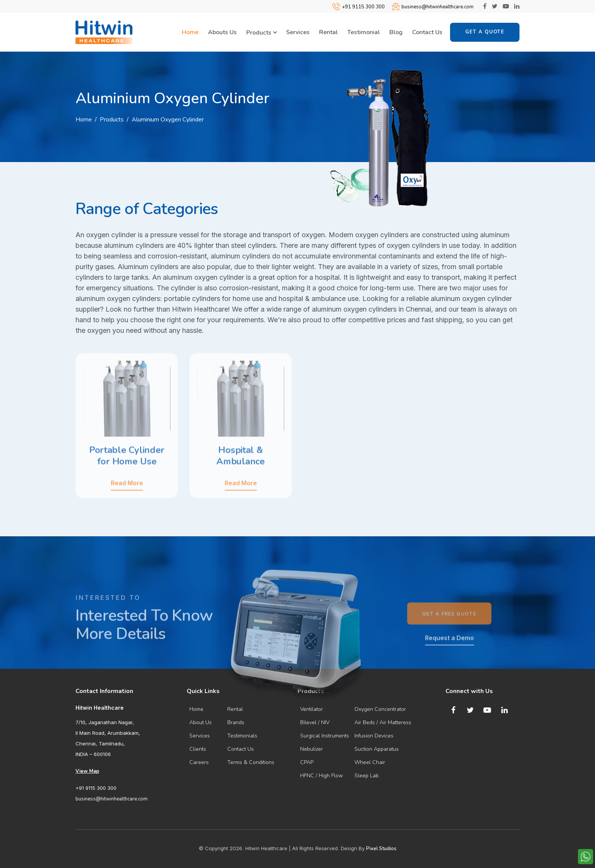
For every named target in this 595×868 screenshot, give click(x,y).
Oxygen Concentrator (380, 709)
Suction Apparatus (377, 749)
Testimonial (364, 32)
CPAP (307, 762)
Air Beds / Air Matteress (383, 722)
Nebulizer (312, 749)
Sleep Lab (367, 776)
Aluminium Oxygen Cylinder (168, 120)
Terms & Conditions (251, 762)
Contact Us (427, 32)
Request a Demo (449, 663)
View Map (87, 771)
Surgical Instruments (325, 736)
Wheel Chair (370, 762)
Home (190, 32)
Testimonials (242, 736)
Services (298, 32)
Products (261, 33)
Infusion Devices (374, 736)
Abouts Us (222, 32)
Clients (198, 749)
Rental (328, 32)
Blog (396, 32)
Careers (199, 762)
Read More (127, 509)
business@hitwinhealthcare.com (438, 7)
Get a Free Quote (449, 639)
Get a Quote (485, 32)
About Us (201, 722)
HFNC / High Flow (322, 776)
